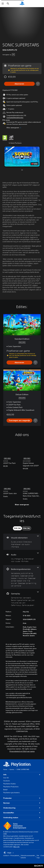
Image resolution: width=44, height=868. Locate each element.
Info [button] (22, 775)
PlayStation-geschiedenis (11, 793)
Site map (38, 857)
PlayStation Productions (11, 787)
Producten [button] (22, 798)
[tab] (17, 528)
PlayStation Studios (10, 784)
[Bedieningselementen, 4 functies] (22, 577)
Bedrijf (5, 790)
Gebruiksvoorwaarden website (28, 857)
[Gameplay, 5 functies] (22, 599)
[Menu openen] (3, 4)
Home (5, 769)
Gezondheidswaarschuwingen (15, 695)
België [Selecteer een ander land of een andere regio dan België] (9, 853)
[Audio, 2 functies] (22, 557)
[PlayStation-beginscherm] (22, 4)
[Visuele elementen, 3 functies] (22, 542)
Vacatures (7, 781)
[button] (15, 118)
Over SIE (6, 778)
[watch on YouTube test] (34, 164)
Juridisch (6, 855)
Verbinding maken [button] (22, 818)
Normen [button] (22, 803)
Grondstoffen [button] (22, 813)
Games (12, 769)
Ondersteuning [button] (22, 808)
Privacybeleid (15, 855)
